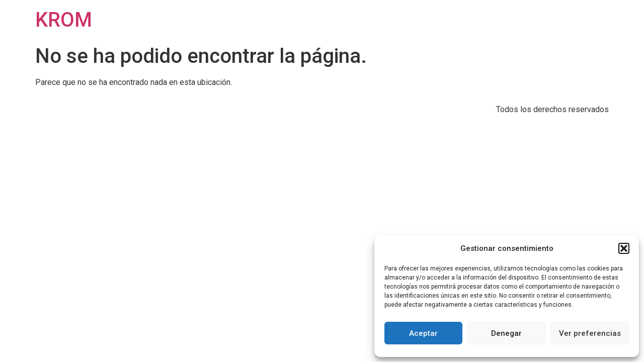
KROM (64, 20)
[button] (624, 248)
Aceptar (423, 333)
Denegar (506, 333)
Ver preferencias (590, 333)
